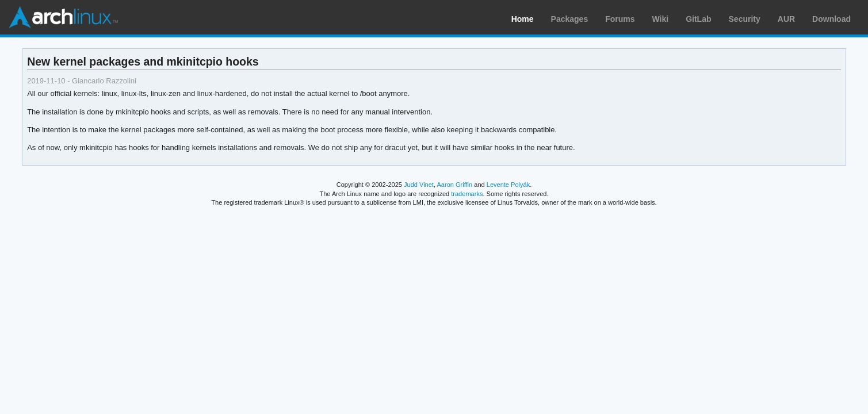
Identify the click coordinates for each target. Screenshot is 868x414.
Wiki (661, 19)
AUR (786, 19)
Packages (570, 19)
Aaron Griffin (454, 185)
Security (745, 19)
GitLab (698, 19)
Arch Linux (63, 17)
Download (831, 19)
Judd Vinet (419, 185)
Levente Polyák (508, 185)
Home (523, 19)
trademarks (467, 194)
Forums (620, 19)
